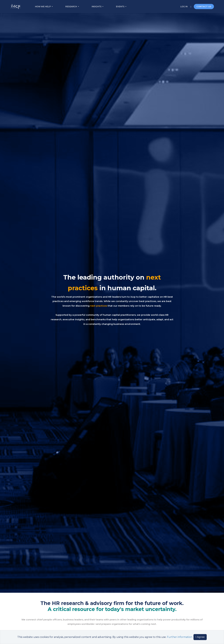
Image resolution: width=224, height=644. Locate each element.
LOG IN (184, 7)
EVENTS (120, 7)
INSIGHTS (97, 7)
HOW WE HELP (43, 7)
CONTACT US (204, 7)
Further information (180, 637)
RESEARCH (71, 7)
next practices (99, 306)
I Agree (200, 637)
